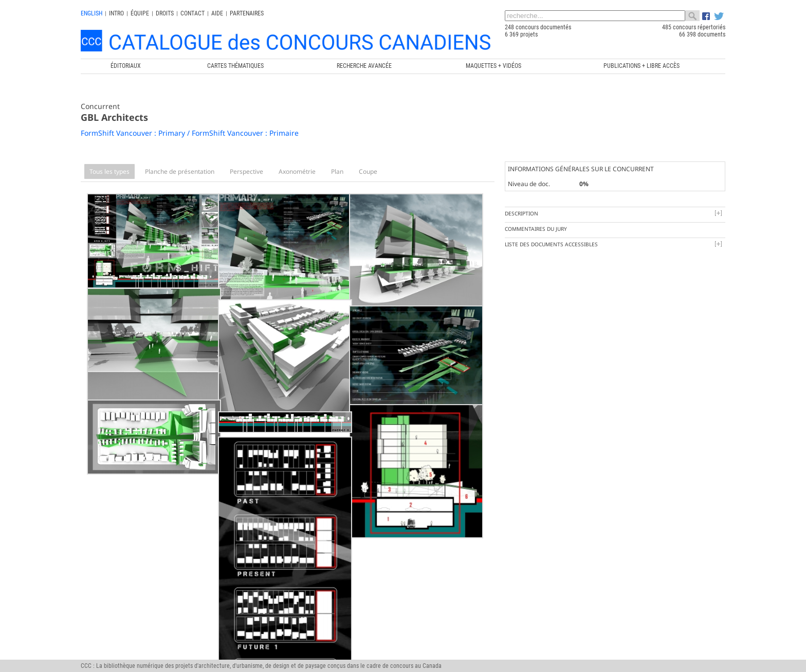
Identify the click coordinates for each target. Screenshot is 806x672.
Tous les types (109, 171)
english (91, 13)
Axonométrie (297, 171)
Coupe (368, 171)
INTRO (116, 13)
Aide (217, 13)
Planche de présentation (180, 171)
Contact (193, 13)
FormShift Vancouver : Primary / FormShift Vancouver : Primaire (190, 133)
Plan (337, 171)
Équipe (140, 13)
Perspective (246, 171)
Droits (165, 13)
